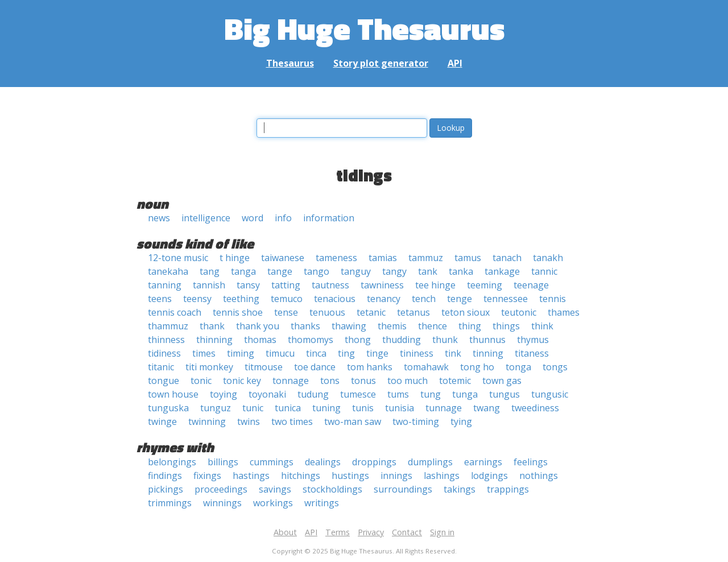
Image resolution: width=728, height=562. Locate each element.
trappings (508, 489)
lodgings (489, 476)
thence (433, 326)
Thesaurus (290, 63)
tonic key (242, 381)
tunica (288, 408)
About (285, 532)
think (542, 326)
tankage (502, 271)
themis (392, 326)
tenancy (384, 299)
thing (470, 326)
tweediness (535, 408)
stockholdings (332, 489)
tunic (253, 408)
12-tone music (178, 258)
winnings (222, 503)
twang (487, 408)
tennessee (506, 299)
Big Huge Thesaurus (364, 28)
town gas (502, 381)
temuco (287, 299)
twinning (207, 421)
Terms (338, 532)
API (455, 63)
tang (210, 271)
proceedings (221, 489)
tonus (363, 381)
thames (564, 312)
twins (249, 421)
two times (292, 421)
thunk (445, 340)
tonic (201, 381)
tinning (488, 353)
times (204, 353)
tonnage (291, 381)
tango (317, 271)
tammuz (426, 258)
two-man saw (353, 421)
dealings (323, 462)
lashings (442, 476)
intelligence (206, 218)
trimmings (170, 503)
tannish (209, 285)
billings (223, 462)
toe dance (315, 367)
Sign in (442, 532)
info (283, 218)
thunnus (487, 340)
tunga (465, 394)
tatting (286, 285)
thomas (260, 340)
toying (224, 394)
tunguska (168, 408)
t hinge (235, 258)
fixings (207, 476)
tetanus (413, 312)
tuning (326, 408)
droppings (374, 462)
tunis (363, 408)
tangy (394, 271)
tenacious (335, 299)
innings (396, 476)
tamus (468, 258)
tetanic (371, 312)
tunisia (400, 408)
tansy (248, 285)
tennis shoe (238, 312)
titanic (161, 367)
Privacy (371, 532)
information (329, 218)
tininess (417, 353)
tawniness (382, 285)
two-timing (416, 421)
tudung (313, 394)
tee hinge (435, 285)
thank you (258, 326)
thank (212, 326)
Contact (407, 532)
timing (241, 353)
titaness (532, 353)
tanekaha (168, 271)
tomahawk (426, 367)
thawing (349, 326)
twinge (162, 421)
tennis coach (175, 312)
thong (358, 340)
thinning (214, 340)
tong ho (477, 367)
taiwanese (283, 258)
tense (286, 312)
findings (165, 476)
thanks (305, 326)
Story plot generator (381, 63)
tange (280, 271)
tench (424, 299)
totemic (455, 381)
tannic (544, 271)
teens (160, 299)
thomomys (311, 340)
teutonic (519, 312)
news (159, 218)
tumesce (358, 394)
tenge (460, 299)
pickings (166, 489)
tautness (330, 285)
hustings (350, 476)
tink (453, 353)
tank (428, 271)
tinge (377, 353)
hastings (251, 476)
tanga (243, 271)
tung (431, 394)
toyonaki (267, 394)
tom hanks (370, 367)
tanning (165, 285)
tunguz (216, 408)
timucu (280, 353)
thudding (402, 340)
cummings (272, 462)
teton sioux (466, 312)
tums (398, 394)
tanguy (356, 271)
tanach (507, 258)
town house (173, 394)
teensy (197, 299)
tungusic (550, 394)
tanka (461, 271)
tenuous (327, 312)
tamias (383, 258)
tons (330, 381)
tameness (336, 258)
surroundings (403, 489)
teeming (485, 285)
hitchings (301, 476)
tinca (316, 353)
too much (408, 381)
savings (275, 489)
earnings (483, 462)
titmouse (264, 367)
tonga (518, 367)
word (253, 218)
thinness (166, 340)
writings (322, 503)
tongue (164, 381)
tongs (555, 367)
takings (460, 489)
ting (346, 353)
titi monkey (209, 367)
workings (273, 503)
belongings (172, 462)
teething (241, 299)
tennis (553, 299)
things (506, 326)
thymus (533, 340)
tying (461, 421)
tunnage (444, 408)
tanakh (548, 258)
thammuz (168, 326)
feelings (531, 462)
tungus (504, 394)
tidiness (164, 353)
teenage (531, 285)
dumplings (430, 462)
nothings (539, 476)
